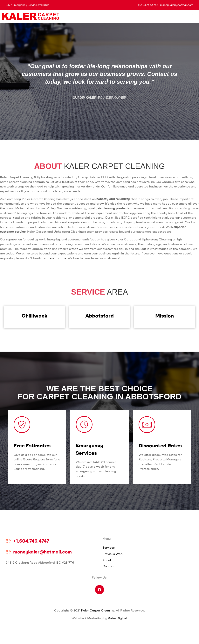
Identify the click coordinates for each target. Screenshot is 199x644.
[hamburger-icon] (193, 16)
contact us (58, 258)
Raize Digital (117, 618)
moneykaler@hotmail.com (177, 5)
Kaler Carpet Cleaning (98, 610)
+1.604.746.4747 (148, 5)
